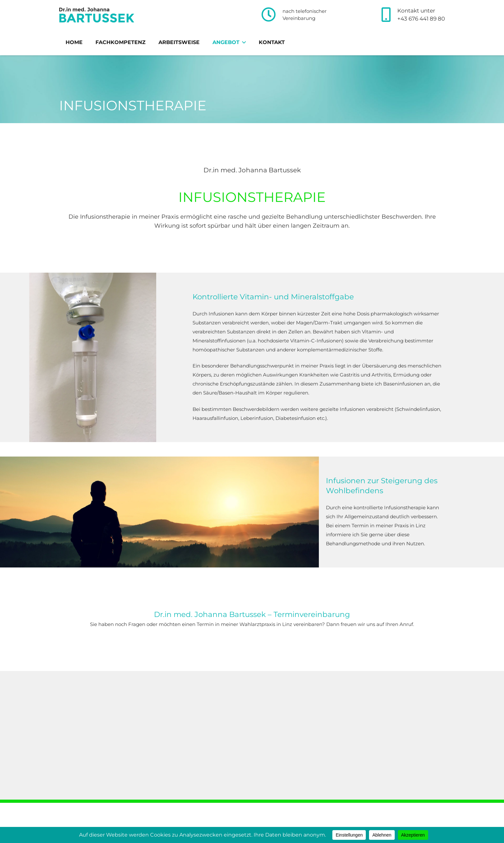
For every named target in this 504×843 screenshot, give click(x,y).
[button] (243, 42)
